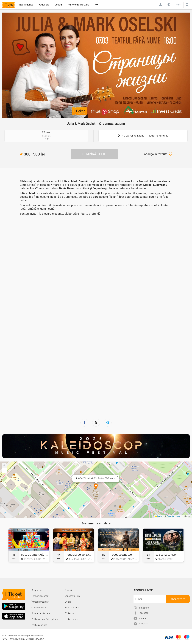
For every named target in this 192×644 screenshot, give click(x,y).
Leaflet (159, 516)
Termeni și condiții (40, 596)
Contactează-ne (39, 608)
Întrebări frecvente (40, 602)
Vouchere (44, 5)
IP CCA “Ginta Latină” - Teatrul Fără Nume (145, 136)
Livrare (68, 602)
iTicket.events (71, 619)
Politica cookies (39, 625)
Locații (59, 5)
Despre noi (37, 590)
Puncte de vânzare (79, 5)
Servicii (68, 590)
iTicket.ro (69, 613)
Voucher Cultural (73, 596)
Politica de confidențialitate (45, 619)
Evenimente (26, 5)
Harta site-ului (72, 608)
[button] (96, 487)
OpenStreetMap (174, 516)
